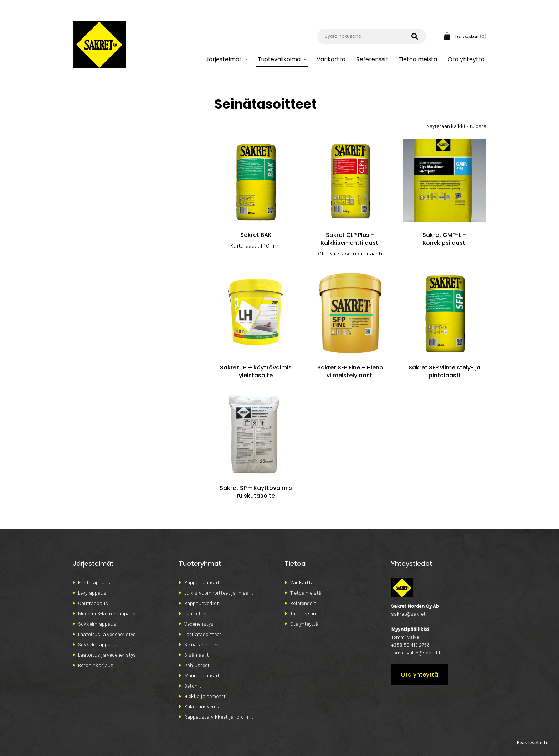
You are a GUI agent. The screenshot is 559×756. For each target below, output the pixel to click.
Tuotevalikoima (279, 59)
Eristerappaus (94, 583)
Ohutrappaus (93, 603)
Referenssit (372, 59)
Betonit (193, 686)
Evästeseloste (532, 743)
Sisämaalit (197, 655)
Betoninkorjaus (96, 665)
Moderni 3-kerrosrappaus (107, 614)
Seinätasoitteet (202, 645)
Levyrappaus (92, 593)
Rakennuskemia (202, 707)
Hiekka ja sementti (206, 696)
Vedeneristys (199, 624)
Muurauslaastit (202, 676)
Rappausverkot (202, 603)
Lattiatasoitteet (203, 634)
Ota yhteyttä (466, 59)
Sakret (99, 45)
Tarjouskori (303, 614)
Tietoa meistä (418, 59)
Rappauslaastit (202, 583)
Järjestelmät (224, 59)
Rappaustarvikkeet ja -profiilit (219, 717)
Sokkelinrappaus (97, 624)
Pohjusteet (197, 665)
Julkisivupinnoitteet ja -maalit (219, 593)
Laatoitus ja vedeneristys (107, 634)
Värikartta (331, 59)
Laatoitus (195, 614)
